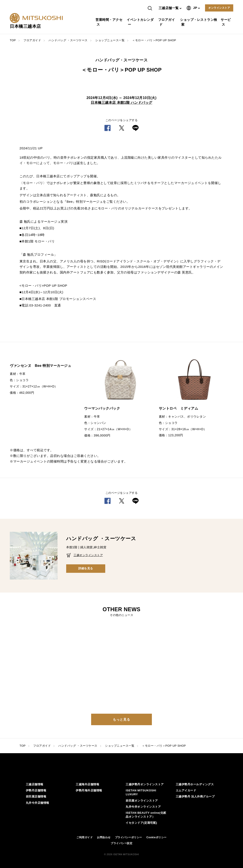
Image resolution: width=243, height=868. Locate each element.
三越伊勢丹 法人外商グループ (195, 796)
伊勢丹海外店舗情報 (89, 790)
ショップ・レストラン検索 (199, 22)
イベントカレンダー (141, 22)
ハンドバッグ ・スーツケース (68, 40)
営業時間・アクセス (109, 22)
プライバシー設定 (121, 843)
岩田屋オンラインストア (142, 801)
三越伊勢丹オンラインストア (145, 784)
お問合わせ (104, 837)
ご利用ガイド (85, 837)
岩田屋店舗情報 (36, 796)
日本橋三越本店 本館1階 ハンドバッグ (121, 103)
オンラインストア (219, 8)
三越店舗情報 (35, 784)
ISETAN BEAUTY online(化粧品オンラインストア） (146, 815)
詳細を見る (86, 568)
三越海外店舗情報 (87, 784)
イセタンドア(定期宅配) (141, 823)
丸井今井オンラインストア (143, 807)
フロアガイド (167, 22)
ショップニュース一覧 (110, 40)
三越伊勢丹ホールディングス (195, 784)
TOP (13, 40)
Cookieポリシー (157, 837)
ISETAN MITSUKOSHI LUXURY (141, 792)
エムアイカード (186, 790)
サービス (226, 22)
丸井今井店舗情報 (38, 803)
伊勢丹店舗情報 (36, 790)
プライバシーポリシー (129, 837)
